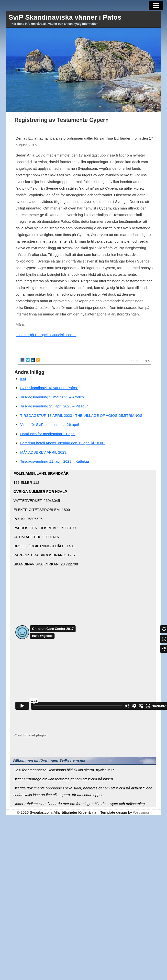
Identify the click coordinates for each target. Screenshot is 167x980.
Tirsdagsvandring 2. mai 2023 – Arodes (52, 397)
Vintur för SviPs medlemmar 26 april (49, 425)
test (23, 379)
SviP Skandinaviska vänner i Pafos (65, 17)
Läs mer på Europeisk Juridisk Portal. (46, 335)
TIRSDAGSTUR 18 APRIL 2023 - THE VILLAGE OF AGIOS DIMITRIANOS (81, 415)
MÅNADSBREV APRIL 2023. (44, 452)
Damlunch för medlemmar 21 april (48, 434)
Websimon (142, 812)
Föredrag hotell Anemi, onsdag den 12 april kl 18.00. (63, 443)
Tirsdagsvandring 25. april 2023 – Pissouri (54, 406)
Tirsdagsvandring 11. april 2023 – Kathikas (55, 461)
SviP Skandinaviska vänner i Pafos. (49, 388)
